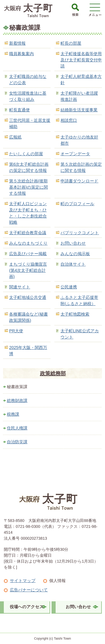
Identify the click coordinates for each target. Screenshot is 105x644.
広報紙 (15, 137)
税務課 (13, 414)
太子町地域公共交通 (28, 297)
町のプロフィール (77, 204)
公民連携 (69, 287)
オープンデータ (75, 154)
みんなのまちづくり (28, 243)
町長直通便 (19, 110)
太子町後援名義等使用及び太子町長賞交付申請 (81, 60)
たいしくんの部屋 (26, 154)
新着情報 (17, 43)
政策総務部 (53, 373)
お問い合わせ (73, 243)
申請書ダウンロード (79, 181)
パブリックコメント (80, 233)
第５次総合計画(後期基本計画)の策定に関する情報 (28, 187)
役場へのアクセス (27, 607)
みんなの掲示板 (75, 254)
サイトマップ (23, 581)
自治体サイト (73, 264)
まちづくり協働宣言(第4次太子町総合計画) (28, 270)
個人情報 (57, 581)
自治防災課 (17, 442)
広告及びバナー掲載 (28, 254)
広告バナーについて (29, 590)
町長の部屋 (71, 43)
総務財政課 (17, 401)
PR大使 (16, 331)
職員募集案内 (21, 54)
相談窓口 (69, 120)
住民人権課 (17, 428)
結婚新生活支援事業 (79, 110)
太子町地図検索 (75, 314)
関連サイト (20, 287)
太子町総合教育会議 (28, 233)
